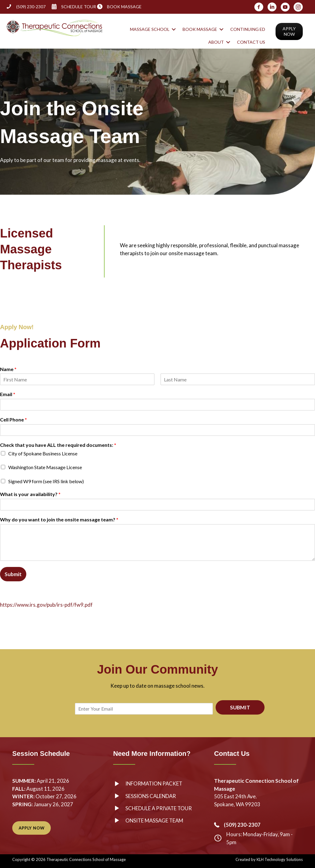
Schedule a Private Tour (159, 808)
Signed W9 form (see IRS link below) (46, 481)
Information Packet (155, 783)
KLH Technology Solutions (280, 859)
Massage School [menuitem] (150, 29)
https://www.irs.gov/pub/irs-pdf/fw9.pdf (46, 605)
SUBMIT (240, 707)
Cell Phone (13, 419)
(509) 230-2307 (31, 7)
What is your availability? (30, 494)
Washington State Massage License (45, 467)
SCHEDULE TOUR (79, 7)
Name (8, 369)
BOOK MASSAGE (124, 7)
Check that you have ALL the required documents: (58, 445)
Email (8, 394)
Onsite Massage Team (155, 820)
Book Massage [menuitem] (200, 29)
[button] (174, 29)
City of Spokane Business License (43, 453)
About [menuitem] (216, 42)
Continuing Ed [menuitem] (248, 29)
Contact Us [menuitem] (251, 42)
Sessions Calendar (151, 796)
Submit (13, 574)
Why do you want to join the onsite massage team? (59, 519)
